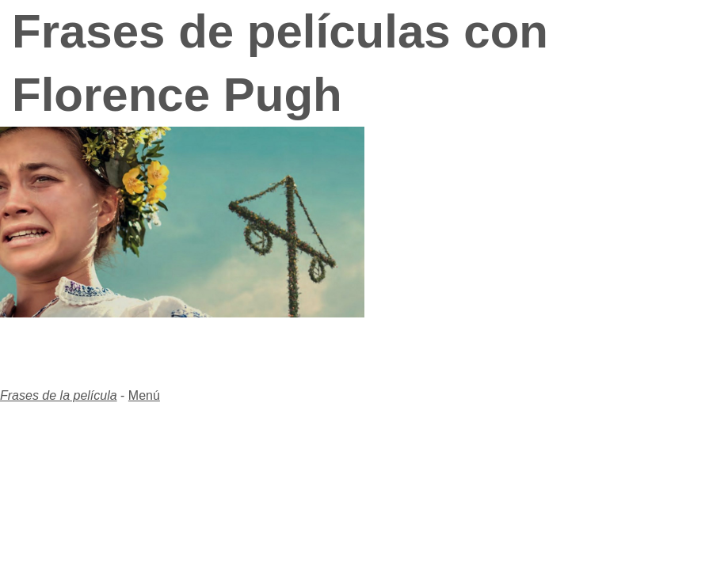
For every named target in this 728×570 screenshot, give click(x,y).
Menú (144, 395)
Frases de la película (59, 395)
